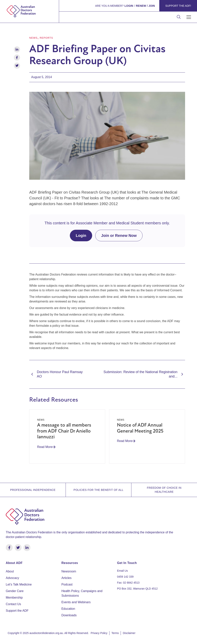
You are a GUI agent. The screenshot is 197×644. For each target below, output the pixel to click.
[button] (189, 17)
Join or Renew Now (119, 236)
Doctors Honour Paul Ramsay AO (56, 374)
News (33, 38)
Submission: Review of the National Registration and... (144, 374)
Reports (46, 38)
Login (81, 236)
